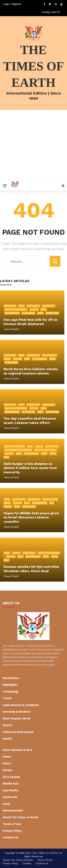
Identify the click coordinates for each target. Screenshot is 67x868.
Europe (16, 553)
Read (44, 309)
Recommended (12, 313)
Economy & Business (14, 446)
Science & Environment (18, 732)
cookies (27, 863)
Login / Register (12, 4)
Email (22, 306)
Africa (7, 763)
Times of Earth (11, 329)
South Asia (10, 797)
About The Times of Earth (20, 817)
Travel (7, 698)
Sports (8, 725)
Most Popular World (16, 309)
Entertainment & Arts (17, 750)
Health (39, 446)
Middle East (49, 306)
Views (40, 313)
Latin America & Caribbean (18, 450)
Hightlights (33, 306)
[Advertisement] (33, 145)
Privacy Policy (12, 831)
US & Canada (28, 313)
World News (52, 313)
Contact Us (10, 837)
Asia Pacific (10, 306)
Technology (11, 692)
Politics (34, 309)
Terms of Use (12, 824)
